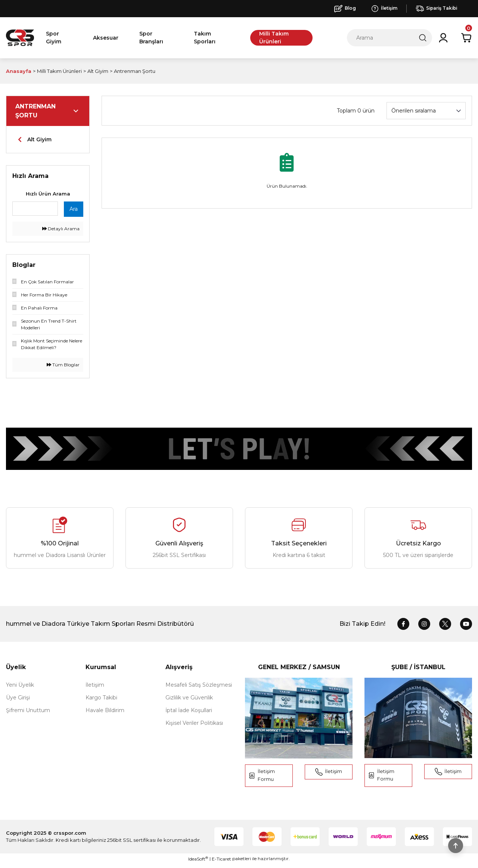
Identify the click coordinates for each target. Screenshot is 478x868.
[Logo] (20, 38)
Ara (74, 209)
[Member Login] (443, 38)
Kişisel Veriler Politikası (194, 723)
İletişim (95, 685)
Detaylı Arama (61, 229)
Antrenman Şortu (135, 71)
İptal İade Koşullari (189, 710)
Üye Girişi (18, 698)
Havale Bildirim (105, 710)
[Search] (389, 38)
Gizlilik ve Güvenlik (189, 698)
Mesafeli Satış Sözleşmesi (199, 685)
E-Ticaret (221, 863)
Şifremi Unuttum (28, 710)
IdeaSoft (198, 862)
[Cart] (466, 38)
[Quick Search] (35, 209)
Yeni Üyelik (20, 685)
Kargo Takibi (101, 698)
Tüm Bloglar (63, 365)
